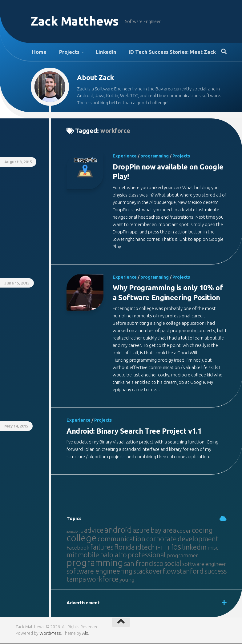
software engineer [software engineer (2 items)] (204, 565)
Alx (85, 634)
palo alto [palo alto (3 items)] (113, 556)
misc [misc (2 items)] (213, 549)
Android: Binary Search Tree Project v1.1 (135, 432)
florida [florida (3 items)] (124, 548)
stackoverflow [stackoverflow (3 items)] (155, 572)
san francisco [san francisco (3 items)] (144, 564)
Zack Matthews (77, 21)
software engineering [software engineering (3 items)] (99, 572)
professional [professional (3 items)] (147, 556)
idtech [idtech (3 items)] (145, 548)
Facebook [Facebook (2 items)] (78, 549)
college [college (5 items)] (82, 539)
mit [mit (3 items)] (72, 556)
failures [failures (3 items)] (102, 548)
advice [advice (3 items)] (94, 531)
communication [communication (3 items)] (121, 540)
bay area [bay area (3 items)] (163, 531)
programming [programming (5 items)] (95, 564)
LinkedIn (100, 53)
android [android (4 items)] (118, 531)
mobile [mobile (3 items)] (89, 556)
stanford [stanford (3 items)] (190, 572)
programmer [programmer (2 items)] (182, 557)
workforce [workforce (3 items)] (103, 580)
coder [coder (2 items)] (184, 532)
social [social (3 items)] (173, 564)
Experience (125, 158)
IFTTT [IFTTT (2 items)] (163, 549)
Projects (65, 53)
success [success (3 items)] (216, 572)
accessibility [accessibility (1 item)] (75, 533)
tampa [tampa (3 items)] (76, 580)
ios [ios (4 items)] (176, 548)
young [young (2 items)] (127, 581)
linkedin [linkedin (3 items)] (194, 548)
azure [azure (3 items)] (141, 531)
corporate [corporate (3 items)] (161, 540)
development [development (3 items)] (198, 540)
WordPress (50, 634)
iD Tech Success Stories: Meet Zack (163, 53)
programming (155, 158)
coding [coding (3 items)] (202, 531)
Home (38, 53)
